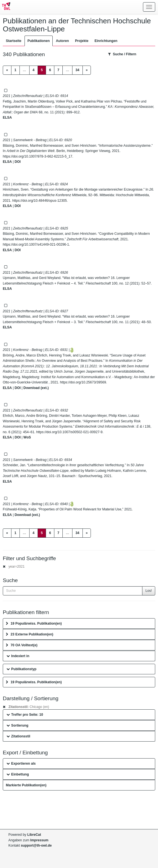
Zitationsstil (18, 736)
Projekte (82, 41)
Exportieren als (21, 764)
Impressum (39, 840)
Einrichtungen (106, 41)
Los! (149, 591)
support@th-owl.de (36, 845)
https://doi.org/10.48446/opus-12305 (40, 201)
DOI (18, 162)
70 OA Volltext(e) (22, 645)
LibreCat (34, 835)
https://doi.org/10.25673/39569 (83, 382)
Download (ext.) (36, 388)
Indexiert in (18, 656)
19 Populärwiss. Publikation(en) (34, 623)
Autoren (62, 41)
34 (77, 70)
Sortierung (17, 725)
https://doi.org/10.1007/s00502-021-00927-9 (69, 432)
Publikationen (39, 41)
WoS (27, 437)
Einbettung (18, 774)
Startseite (14, 41)
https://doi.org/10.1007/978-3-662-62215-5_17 (37, 156)
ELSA (7, 118)
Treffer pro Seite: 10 (25, 715)
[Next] (87, 70)
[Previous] (7, 70)
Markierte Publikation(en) (26, 785)
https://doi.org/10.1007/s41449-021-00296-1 (36, 245)
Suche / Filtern (122, 54)
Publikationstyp (21, 669)
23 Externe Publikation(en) (30, 634)
